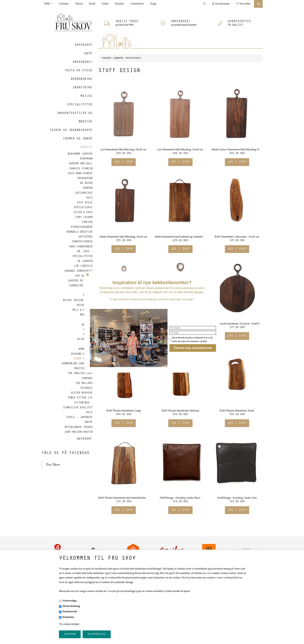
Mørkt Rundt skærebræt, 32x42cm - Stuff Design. (237, 324)
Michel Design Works (78, 301)
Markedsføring (71, 606)
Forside (107, 58)
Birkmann (86, 159)
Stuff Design (83, 359)
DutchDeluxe (84, 193)
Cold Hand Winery (80, 174)
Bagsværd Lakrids (80, 154)
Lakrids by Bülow (80, 281)
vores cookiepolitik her (229, 578)
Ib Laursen (85, 261)
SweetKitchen (83, 369)
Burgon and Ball (81, 164)
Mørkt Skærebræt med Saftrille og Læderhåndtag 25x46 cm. (180, 237)
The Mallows (84, 383)
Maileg (86, 96)
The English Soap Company (80, 376)
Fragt (153, 4)
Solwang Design (82, 354)
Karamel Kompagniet (79, 271)
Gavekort (84, 439)
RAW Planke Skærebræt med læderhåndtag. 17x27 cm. (124, 498)
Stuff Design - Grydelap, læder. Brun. (180, 498)
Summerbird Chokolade (77, 364)
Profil (92, 4)
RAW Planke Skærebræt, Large (124, 411)
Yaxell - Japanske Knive (79, 420)
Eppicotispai (83, 208)
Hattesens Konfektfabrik (82, 239)
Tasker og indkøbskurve (71, 130)
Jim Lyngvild (83, 266)
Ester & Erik (83, 213)
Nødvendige (70, 601)
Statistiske (68, 617)
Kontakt (119, 4)
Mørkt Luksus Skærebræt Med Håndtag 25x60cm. (237, 150)
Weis (89, 413)
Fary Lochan (84, 218)
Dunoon (88, 188)
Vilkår (105, 4)
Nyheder (64, 4)
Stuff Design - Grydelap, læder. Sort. (237, 498)
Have (88, 54)
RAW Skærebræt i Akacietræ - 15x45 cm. (237, 237)
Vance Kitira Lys (80, 398)
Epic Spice (85, 203)
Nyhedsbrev (137, 4)
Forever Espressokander (82, 225)
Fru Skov (53, 465)
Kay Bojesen (84, 276)
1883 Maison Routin (79, 432)
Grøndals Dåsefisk (79, 232)
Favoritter (243, 4)
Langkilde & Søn (81, 286)
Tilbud (79, 4)
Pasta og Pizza (79, 71)
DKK (48, 4)
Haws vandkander (81, 247)
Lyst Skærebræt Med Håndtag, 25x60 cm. (180, 150)
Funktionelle (70, 612)
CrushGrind (85, 179)
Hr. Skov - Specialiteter (82, 254)
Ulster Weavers (82, 393)
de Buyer (86, 183)
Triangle (86, 388)
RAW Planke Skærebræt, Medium (180, 411)
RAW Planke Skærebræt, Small (237, 411)
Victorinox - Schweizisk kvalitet (78, 405)
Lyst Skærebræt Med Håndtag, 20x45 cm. (124, 150)
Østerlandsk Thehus (79, 427)
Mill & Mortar (82, 310)
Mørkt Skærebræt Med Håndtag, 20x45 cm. (124, 237)
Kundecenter (221, 4)
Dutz (89, 198)
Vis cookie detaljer (69, 624)
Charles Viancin (81, 169)
